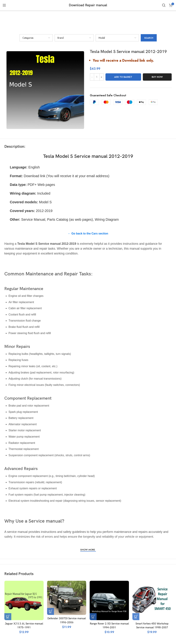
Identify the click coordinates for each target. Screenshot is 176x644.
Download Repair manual (88, 5)
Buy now (157, 59)
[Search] (164, 5)
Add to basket (123, 59)
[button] (8, 598)
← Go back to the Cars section (88, 215)
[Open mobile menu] (4, 5)
